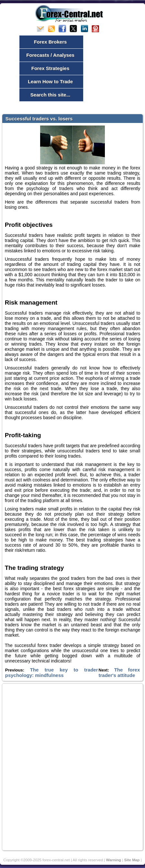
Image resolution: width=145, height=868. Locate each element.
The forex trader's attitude (119, 672)
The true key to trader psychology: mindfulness (52, 672)
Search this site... (50, 95)
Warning (114, 860)
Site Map (132, 860)
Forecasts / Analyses (50, 55)
